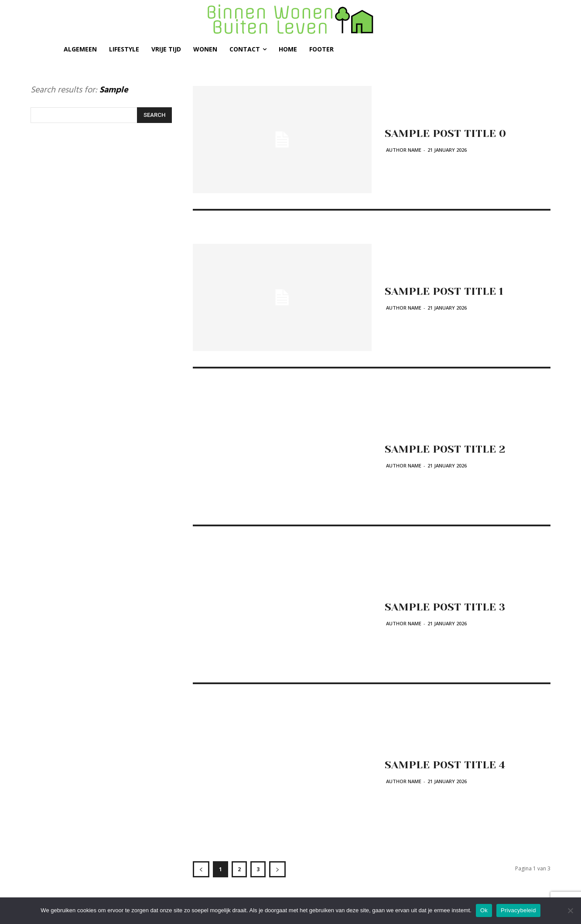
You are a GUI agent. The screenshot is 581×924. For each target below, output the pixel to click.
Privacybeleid (518, 910)
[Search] (154, 115)
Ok (484, 910)
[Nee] (570, 910)
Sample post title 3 (448, 607)
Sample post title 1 (447, 291)
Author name (404, 150)
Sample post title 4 (448, 764)
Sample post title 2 (448, 449)
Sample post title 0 (449, 133)
